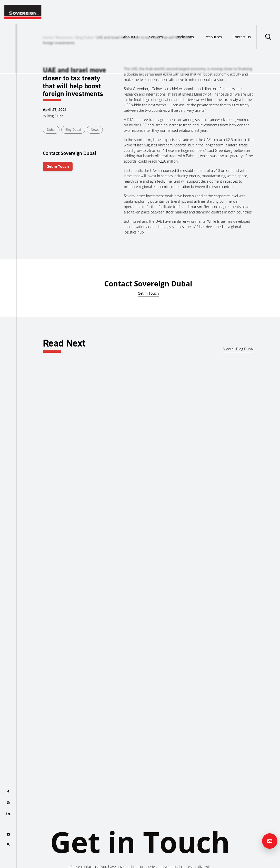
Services (156, 12)
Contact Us (242, 12)
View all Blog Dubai (238, 349)
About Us (131, 12)
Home (48, 37)
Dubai (51, 130)
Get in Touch (58, 166)
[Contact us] (270, 841)
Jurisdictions (184, 12)
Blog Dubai (84, 37)
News (95, 130)
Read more (31, 476)
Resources (213, 12)
